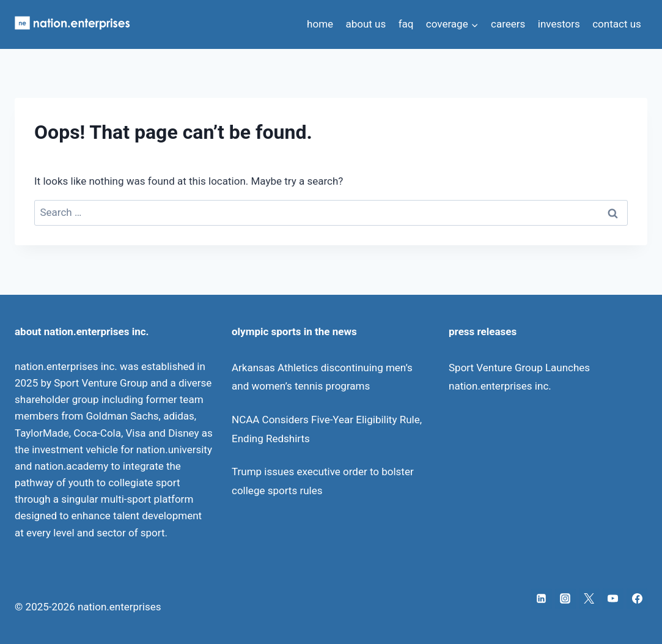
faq (406, 24)
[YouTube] (613, 599)
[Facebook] (637, 599)
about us (366, 24)
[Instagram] (565, 599)
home (320, 24)
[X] (589, 599)
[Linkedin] (542, 599)
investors (559, 24)
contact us (617, 24)
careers (508, 24)
